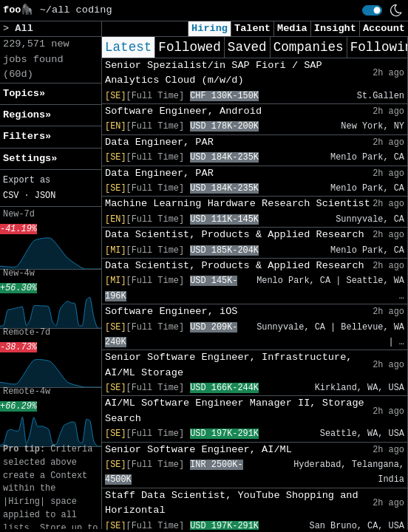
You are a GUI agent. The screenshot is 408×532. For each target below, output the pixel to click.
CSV (11, 196)
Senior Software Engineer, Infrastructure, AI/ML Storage (228, 365)
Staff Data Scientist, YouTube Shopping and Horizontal (232, 503)
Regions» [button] (27, 115)
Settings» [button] (30, 158)
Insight (335, 28)
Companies (309, 47)
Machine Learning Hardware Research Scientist (238, 204)
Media (292, 28)
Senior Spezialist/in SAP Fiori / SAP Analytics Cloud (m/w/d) (214, 73)
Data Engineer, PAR (159, 142)
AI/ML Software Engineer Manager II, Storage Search (235, 410)
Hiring (210, 28)
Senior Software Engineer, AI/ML (198, 450)
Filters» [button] (27, 136)
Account (384, 28)
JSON (45, 196)
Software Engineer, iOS (171, 311)
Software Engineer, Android (183, 111)
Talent (252, 28)
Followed (189, 47)
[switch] (372, 10)
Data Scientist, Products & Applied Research (235, 235)
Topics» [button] (24, 93)
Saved (247, 47)
